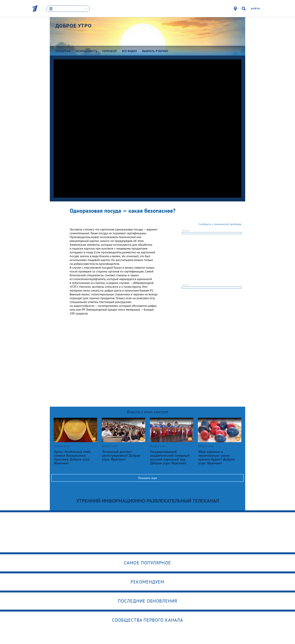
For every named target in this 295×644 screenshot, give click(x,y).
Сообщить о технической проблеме (220, 224)
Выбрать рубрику (155, 51)
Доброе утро (73, 26)
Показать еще (147, 478)
